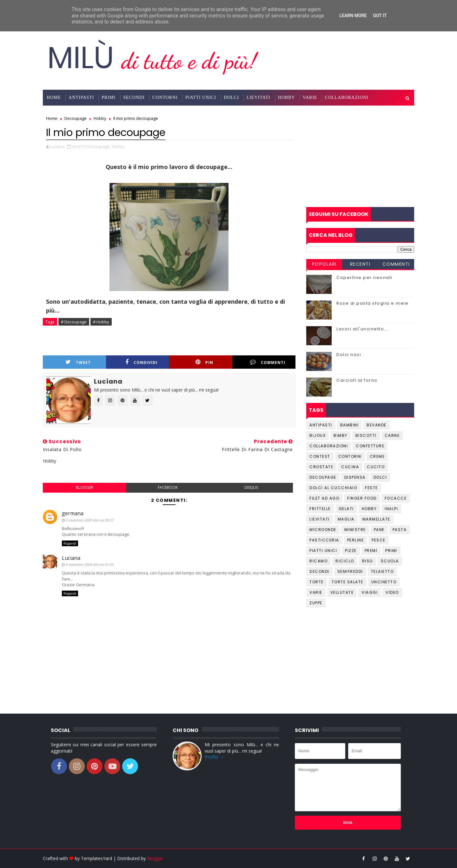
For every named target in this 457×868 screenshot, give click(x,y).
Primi (109, 97)
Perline (356, 540)
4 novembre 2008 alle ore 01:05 (90, 564)
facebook (168, 487)
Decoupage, (99, 146)
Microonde (323, 530)
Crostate (321, 467)
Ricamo (318, 561)
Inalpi (391, 509)
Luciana (71, 558)
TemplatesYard (96, 858)
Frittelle (320, 509)
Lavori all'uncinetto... (362, 329)
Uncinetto (384, 582)
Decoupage (323, 477)
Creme (377, 456)
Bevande (377, 425)
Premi (371, 551)
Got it (380, 16)
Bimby (341, 435)
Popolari (324, 264)
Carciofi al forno (357, 380)
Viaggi (370, 592)
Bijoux (318, 435)
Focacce (396, 498)
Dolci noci (349, 355)
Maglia (346, 519)
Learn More (353, 16)
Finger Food (362, 498)
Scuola (390, 561)
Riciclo (345, 561)
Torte (317, 582)
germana (73, 513)
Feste (371, 488)
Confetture (370, 446)
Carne (392, 435)
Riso (368, 561)
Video (392, 592)
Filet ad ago (324, 498)
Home (54, 97)
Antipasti (81, 97)
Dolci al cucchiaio (333, 488)
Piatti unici (323, 551)
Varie (310, 97)
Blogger (155, 858)
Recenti (360, 264)
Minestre (355, 530)
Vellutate (342, 592)
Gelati (346, 509)
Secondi (134, 97)
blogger (85, 487)
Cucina (350, 467)
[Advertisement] (360, 156)
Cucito (376, 467)
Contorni (165, 97)
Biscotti (366, 435)
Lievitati (258, 97)
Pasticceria (324, 540)
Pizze (351, 551)
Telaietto (382, 571)
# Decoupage (74, 322)
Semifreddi (350, 571)
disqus (251, 487)
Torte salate (348, 582)
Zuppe (316, 603)
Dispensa (355, 477)
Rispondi (70, 543)
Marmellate (376, 519)
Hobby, (119, 146)
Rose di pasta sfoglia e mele (372, 303)
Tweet (78, 362)
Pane (379, 530)
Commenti (268, 362)
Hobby (287, 97)
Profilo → (214, 757)
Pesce (379, 540)
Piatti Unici (201, 97)
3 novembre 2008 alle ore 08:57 (90, 520)
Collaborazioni (347, 97)
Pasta (400, 530)
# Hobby (101, 322)
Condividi (141, 362)
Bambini (350, 425)
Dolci (231, 97)
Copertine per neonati (364, 278)
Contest (320, 456)
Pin (204, 362)
